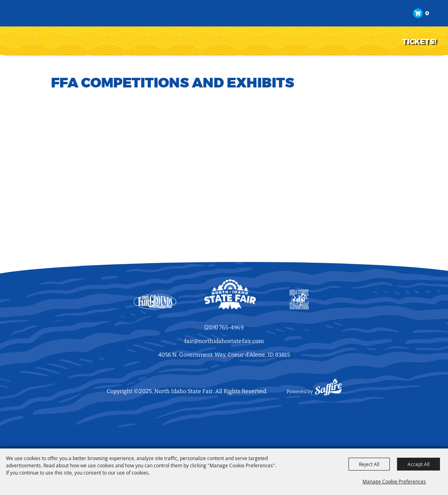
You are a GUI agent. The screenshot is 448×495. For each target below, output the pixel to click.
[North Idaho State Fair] (46, 27)
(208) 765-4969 (224, 328)
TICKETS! (419, 42)
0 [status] (427, 13)
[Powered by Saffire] (328, 392)
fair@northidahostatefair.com (224, 341)
